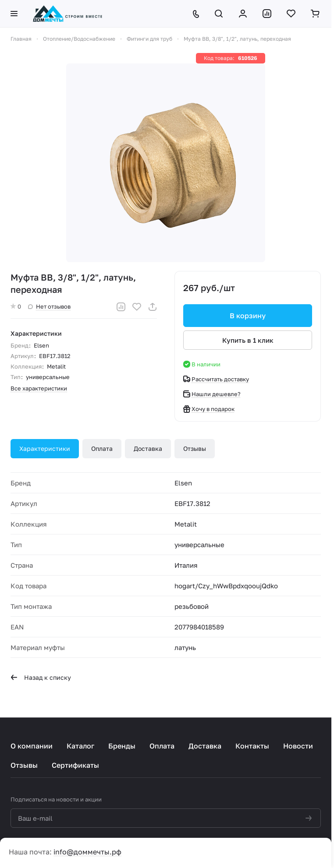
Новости (298, 746)
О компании (32, 746)
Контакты (252, 746)
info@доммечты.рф (87, 852)
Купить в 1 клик (248, 340)
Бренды (122, 746)
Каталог (80, 746)
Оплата (102, 448)
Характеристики (45, 448)
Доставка (148, 448)
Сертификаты (75, 765)
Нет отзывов (49, 306)
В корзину (248, 316)
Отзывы (195, 448)
